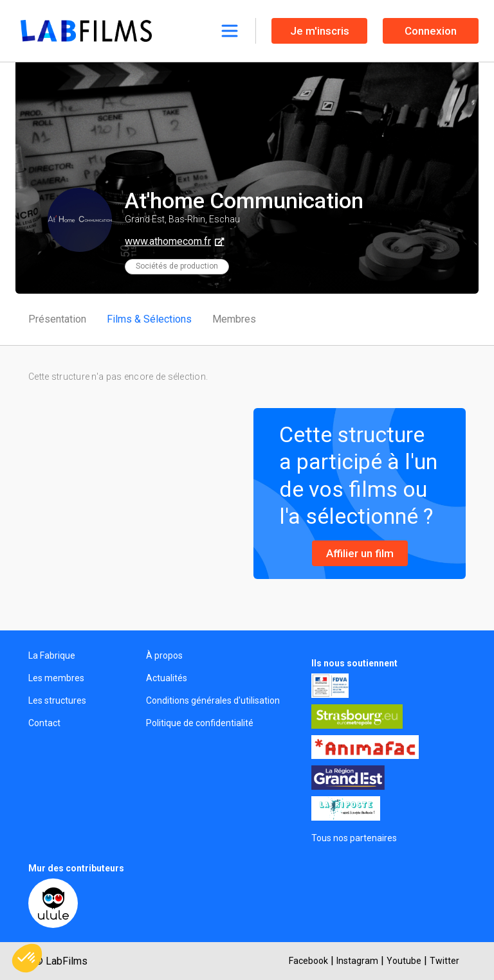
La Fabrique (52, 655)
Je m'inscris (320, 31)
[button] (27, 958)
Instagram (357, 961)
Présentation (57, 319)
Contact (44, 723)
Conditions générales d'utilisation (213, 700)
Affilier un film (360, 553)
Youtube (404, 961)
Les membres (56, 678)
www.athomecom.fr (168, 241)
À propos (164, 655)
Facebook (308, 961)
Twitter (444, 961)
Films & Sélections (149, 319)
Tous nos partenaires (354, 838)
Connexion (431, 31)
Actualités (167, 678)
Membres (234, 319)
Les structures (57, 700)
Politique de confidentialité (200, 723)
